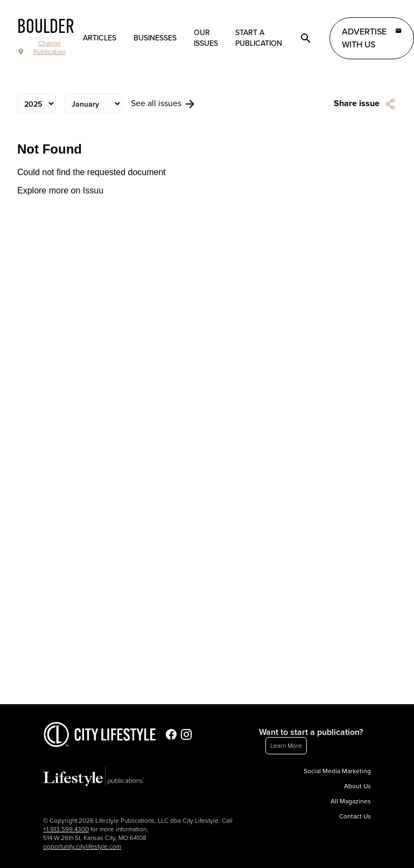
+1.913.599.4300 (66, 829)
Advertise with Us (372, 38)
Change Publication (41, 48)
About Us (357, 786)
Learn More (286, 746)
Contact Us (355, 816)
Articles (100, 38)
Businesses (155, 38)
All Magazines (351, 801)
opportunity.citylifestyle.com (82, 846)
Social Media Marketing (337, 771)
